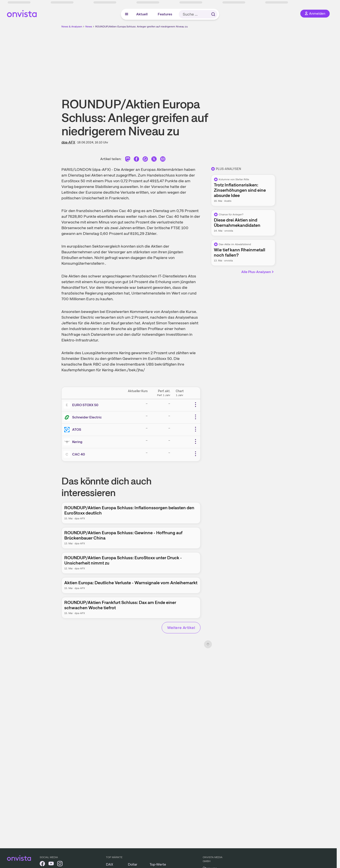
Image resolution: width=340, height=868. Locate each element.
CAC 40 (79, 454)
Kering (77, 442)
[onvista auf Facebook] (42, 864)
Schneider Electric (87, 417)
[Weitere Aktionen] (195, 405)
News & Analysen (72, 27)
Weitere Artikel (181, 628)
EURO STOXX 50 (85, 405)
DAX (110, 864)
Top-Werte (158, 864)
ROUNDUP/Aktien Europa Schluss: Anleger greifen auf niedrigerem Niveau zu (141, 27)
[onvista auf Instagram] (60, 864)
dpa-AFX (68, 142)
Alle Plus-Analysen (258, 272)
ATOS (77, 430)
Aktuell (142, 14)
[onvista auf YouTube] (51, 864)
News (89, 27)
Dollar (133, 864)
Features (165, 14)
